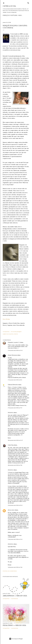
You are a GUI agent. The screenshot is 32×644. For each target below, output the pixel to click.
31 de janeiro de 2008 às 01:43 (15, 539)
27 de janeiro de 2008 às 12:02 (15, 350)
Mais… (20, 15)
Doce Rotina (6, 319)
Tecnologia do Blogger (16, 639)
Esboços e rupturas (10, 15)
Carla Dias (11, 445)
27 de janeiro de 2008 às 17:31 (15, 408)
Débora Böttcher (13, 385)
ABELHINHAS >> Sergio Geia (15, 596)
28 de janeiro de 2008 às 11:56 (15, 465)
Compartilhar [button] (6, 332)
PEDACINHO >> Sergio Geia (14, 625)
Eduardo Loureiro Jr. (14, 342)
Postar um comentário (10, 571)
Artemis (16, 334)
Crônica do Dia (9, 6)
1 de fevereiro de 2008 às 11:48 (15, 567)
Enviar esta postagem (16, 332)
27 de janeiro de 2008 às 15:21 (15, 380)
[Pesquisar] (28, 3)
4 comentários (14, 628)
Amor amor (11, 510)
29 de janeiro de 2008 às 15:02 (15, 505)
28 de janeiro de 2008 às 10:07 (15, 440)
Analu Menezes (12, 355)
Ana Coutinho (10, 334)
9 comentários (14, 599)
